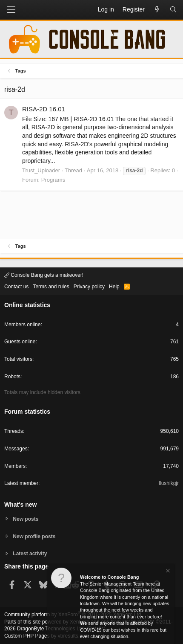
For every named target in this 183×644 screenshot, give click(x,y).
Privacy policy (89, 287)
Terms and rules (51, 287)
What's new (20, 505)
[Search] (173, 10)
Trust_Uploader (41, 170)
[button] (11, 10)
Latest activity (30, 554)
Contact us (16, 287)
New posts (26, 519)
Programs (53, 180)
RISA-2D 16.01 (44, 109)
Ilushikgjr (169, 483)
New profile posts (34, 537)
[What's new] (157, 10)
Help (114, 287)
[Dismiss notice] (167, 572)
